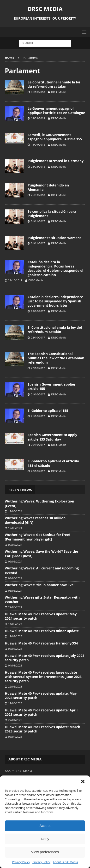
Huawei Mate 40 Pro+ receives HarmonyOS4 (41, 643)
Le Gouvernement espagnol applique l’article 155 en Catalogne (56, 111)
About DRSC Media (65, 862)
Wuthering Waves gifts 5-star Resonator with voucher (42, 599)
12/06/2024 (15, 511)
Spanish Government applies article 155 (52, 386)
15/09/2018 (38, 145)
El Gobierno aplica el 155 (48, 411)
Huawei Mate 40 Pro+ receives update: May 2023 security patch (41, 696)
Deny (45, 839)
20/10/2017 (38, 445)
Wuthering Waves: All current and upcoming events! (42, 570)
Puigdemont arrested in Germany (56, 161)
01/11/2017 (38, 221)
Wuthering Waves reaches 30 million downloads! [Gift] (35, 520)
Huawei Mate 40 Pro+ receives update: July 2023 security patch (45, 658)
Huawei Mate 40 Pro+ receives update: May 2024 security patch (41, 616)
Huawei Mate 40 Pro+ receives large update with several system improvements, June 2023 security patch (43, 677)
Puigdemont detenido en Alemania (48, 187)
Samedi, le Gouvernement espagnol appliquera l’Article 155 (55, 137)
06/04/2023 (15, 737)
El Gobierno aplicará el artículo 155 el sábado (53, 463)
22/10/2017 (38, 337)
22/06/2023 (15, 686)
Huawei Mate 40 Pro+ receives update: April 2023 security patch (41, 712)
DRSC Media (59, 92)
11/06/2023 (15, 703)
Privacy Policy (21, 862)
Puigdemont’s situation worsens (54, 238)
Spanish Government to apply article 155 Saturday (52, 437)
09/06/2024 (15, 545)
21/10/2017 (38, 394)
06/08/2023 (15, 649)
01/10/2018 (38, 92)
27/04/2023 (15, 720)
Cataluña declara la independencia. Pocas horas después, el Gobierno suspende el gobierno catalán (55, 268)
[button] (83, 781)
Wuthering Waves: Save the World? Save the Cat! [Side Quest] (41, 554)
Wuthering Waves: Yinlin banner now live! (40, 585)
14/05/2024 (15, 624)
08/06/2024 (15, 578)
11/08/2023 (15, 636)
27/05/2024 (15, 607)
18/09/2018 (38, 118)
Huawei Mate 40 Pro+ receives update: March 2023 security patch (42, 729)
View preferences (45, 852)
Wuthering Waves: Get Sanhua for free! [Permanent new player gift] (37, 537)
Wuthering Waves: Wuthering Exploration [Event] (39, 503)
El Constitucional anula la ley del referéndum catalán (55, 330)
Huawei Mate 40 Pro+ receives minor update (42, 631)
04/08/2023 (15, 665)
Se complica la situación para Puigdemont (52, 214)
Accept (45, 826)
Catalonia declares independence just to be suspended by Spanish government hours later (55, 301)
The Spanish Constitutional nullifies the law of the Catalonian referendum (56, 358)
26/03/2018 (38, 167)
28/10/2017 (15, 280)
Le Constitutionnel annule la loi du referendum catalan (54, 84)
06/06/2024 (15, 591)
